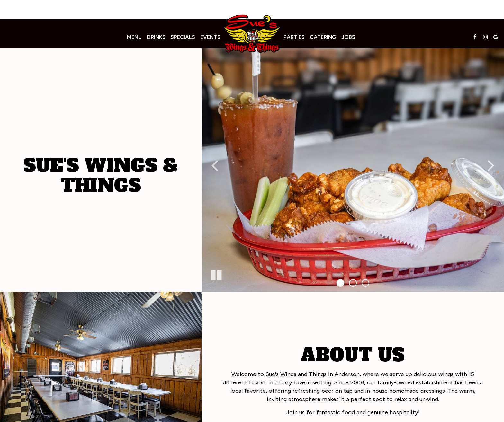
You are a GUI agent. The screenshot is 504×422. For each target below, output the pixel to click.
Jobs (348, 37)
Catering (323, 37)
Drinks (156, 37)
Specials (183, 37)
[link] (252, 34)
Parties (294, 37)
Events (210, 37)
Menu (134, 37)
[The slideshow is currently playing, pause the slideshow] (216, 274)
